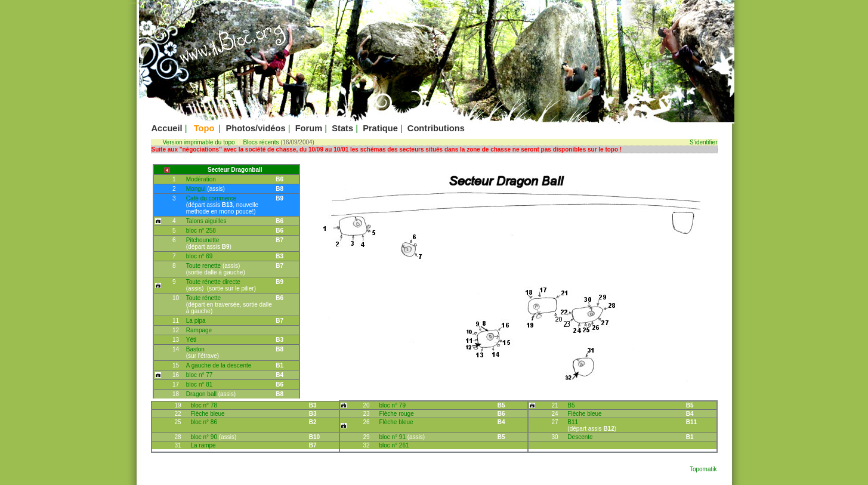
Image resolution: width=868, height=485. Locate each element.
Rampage (199, 330)
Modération (201, 179)
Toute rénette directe (213, 282)
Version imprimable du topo (199, 142)
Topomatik (703, 469)
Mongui (197, 189)
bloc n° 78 (204, 405)
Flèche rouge (396, 414)
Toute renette (204, 266)
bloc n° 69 (200, 256)
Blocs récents (261, 142)
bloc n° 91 (393, 437)
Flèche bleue (207, 414)
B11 (573, 422)
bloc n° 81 (200, 384)
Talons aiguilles (206, 221)
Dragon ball (202, 394)
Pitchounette (203, 240)
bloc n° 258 (201, 231)
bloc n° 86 (204, 422)
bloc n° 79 (392, 405)
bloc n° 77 (200, 375)
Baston (195, 349)
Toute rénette (203, 298)
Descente (580, 437)
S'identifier (703, 142)
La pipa (196, 321)
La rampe (203, 445)
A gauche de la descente (219, 365)
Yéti (191, 340)
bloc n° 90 (204, 437)
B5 (571, 405)
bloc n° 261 (394, 445)
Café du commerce (211, 198)
